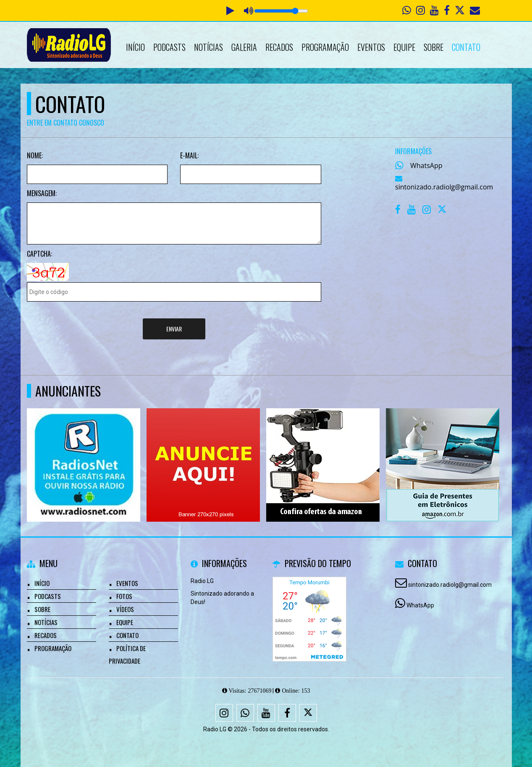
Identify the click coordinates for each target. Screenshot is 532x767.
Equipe (404, 47)
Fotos (124, 596)
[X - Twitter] (443, 211)
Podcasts (169, 47)
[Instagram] (224, 713)
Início (135, 47)
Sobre (434, 47)
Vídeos (125, 609)
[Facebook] (287, 713)
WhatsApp (426, 165)
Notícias (208, 47)
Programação (325, 47)
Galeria (244, 47)
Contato (466, 47)
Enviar (174, 329)
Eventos (371, 47)
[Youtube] (266, 713)
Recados (279, 47)
